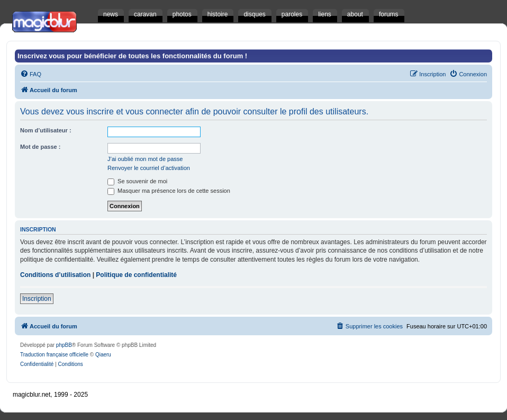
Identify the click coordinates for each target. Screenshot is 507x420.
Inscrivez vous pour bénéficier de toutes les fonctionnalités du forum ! (132, 56)
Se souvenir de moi (137, 181)
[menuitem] (31, 74)
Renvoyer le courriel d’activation (149, 168)
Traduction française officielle (54, 355)
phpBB (64, 345)
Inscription (37, 299)
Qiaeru (103, 355)
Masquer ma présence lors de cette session (169, 191)
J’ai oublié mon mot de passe (145, 159)
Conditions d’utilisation (55, 275)
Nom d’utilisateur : (46, 130)
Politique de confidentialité (136, 275)
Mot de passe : (40, 147)
